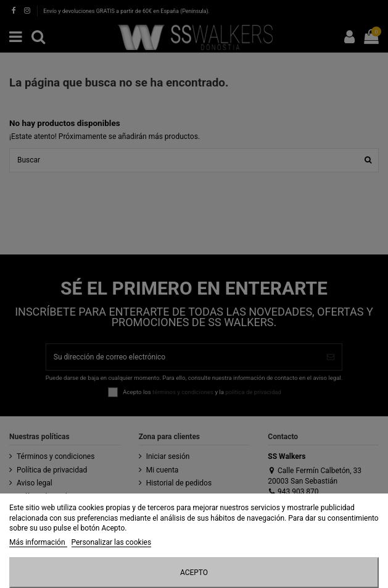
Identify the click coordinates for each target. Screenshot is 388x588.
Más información (38, 542)
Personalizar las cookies (112, 542)
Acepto (194, 573)
